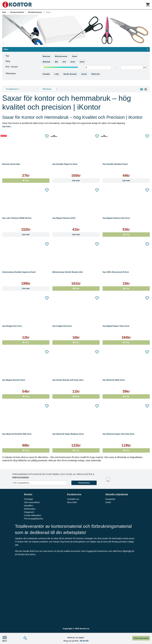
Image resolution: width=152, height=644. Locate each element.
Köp (26, 180)
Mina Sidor (72, 502)
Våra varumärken (32, 502)
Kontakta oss (73, 499)
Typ (7, 56)
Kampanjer (110, 499)
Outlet (108, 502)
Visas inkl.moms (141, 638)
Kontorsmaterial (17, 12)
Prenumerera (84, 483)
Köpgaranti (29, 512)
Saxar (48, 12)
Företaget (28, 499)
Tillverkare (11, 73)
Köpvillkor (28, 506)
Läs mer (76, 180)
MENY (5, 638)
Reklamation (30, 509)
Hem (4, 12)
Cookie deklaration (33, 515)
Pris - (12, 67)
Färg (8, 61)
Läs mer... (7, 126)
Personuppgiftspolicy (33, 519)
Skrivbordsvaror (35, 12)
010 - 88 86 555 (82, 641)
